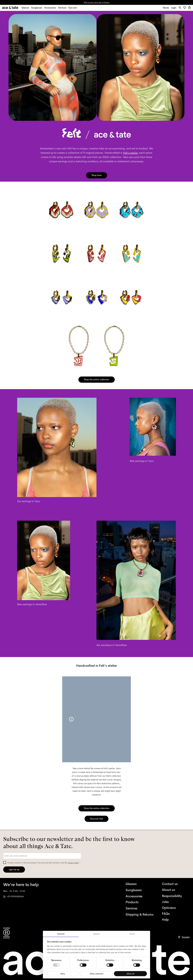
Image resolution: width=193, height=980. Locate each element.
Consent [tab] (61, 934)
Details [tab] (96, 934)
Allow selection (97, 974)
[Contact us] (176, 884)
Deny (63, 974)
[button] (185, 9)
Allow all (130, 974)
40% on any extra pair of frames (97, 2)
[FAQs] (176, 914)
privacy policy (73, 863)
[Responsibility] (176, 896)
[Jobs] (176, 902)
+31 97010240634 (13, 896)
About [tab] (132, 934)
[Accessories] (140, 896)
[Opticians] (176, 908)
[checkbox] (5, 862)
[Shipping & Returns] (140, 914)
